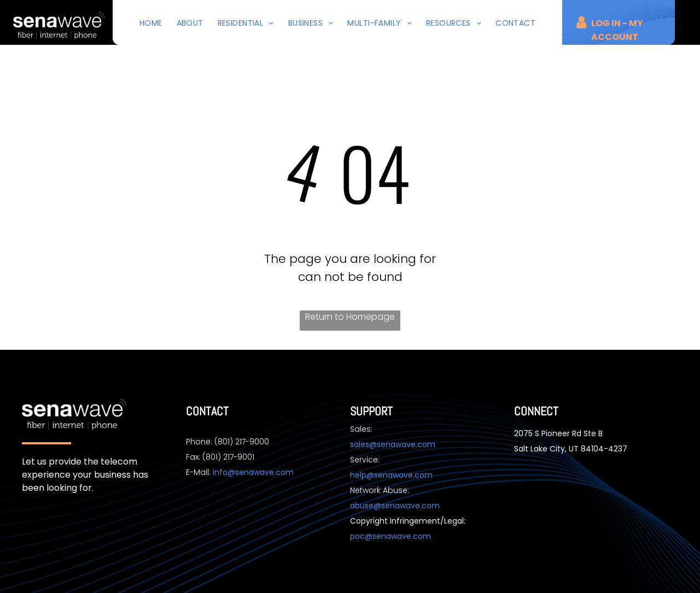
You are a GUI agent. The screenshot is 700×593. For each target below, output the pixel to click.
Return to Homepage (350, 317)
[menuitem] (151, 23)
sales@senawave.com (393, 444)
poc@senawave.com (390, 536)
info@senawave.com (253, 472)
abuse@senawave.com (395, 506)
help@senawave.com (391, 475)
